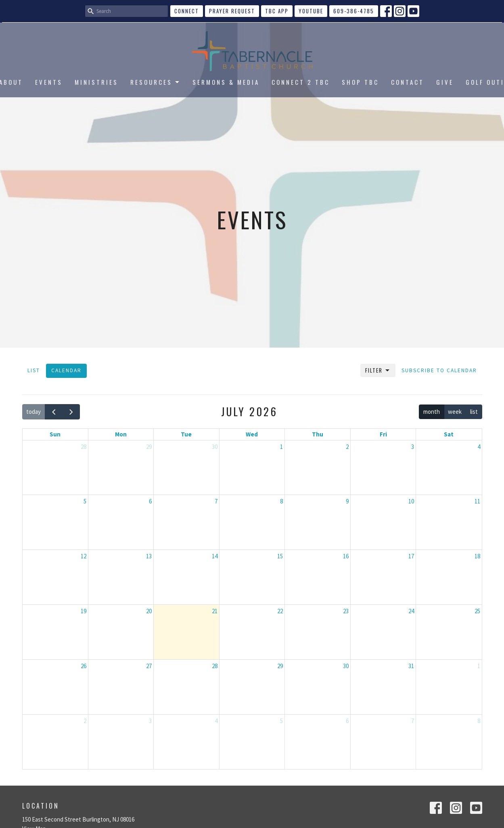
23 (346, 611)
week (455, 412)
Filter (378, 370)
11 (477, 501)
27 (149, 666)
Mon (121, 434)
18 (477, 556)
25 (477, 611)
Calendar (66, 370)
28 (84, 447)
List (34, 370)
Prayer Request (232, 11)
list (474, 412)
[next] (71, 412)
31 (411, 666)
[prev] (54, 412)
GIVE (445, 82)
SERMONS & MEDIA (226, 82)
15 (280, 556)
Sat (449, 434)
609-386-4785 (354, 11)
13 (149, 556)
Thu (318, 434)
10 (411, 501)
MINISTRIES (96, 82)
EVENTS (49, 82)
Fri (383, 434)
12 (84, 556)
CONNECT (187, 11)
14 (215, 556)
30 (215, 447)
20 (149, 611)
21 (215, 611)
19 (84, 611)
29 (149, 447)
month (432, 412)
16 (346, 556)
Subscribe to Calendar (439, 370)
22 (280, 611)
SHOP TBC (360, 82)
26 (84, 666)
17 (411, 556)
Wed (252, 434)
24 (411, 611)
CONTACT (408, 82)
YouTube (311, 11)
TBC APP (277, 11)
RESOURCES (155, 82)
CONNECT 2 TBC (301, 82)
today (33, 412)
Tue (186, 434)
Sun (55, 434)
